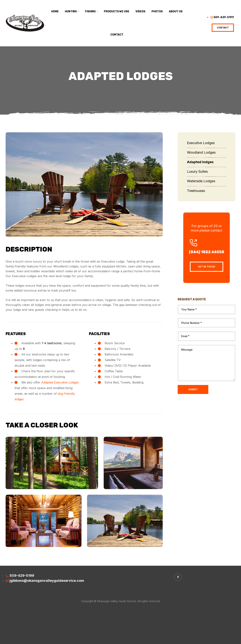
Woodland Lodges (201, 152)
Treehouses (196, 191)
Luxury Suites (197, 171)
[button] (223, 28)
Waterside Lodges (201, 181)
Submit (193, 389)
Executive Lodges (201, 143)
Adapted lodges (200, 162)
